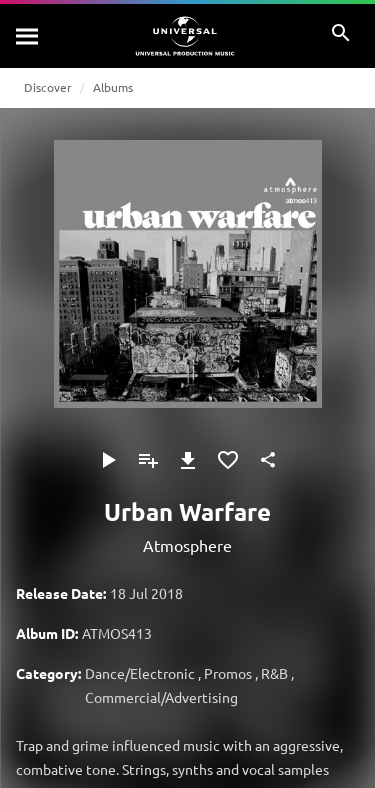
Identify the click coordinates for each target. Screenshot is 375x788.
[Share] (268, 460)
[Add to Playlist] (148, 460)
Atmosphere (187, 545)
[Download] (188, 460)
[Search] (28, 36)
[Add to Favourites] (228, 460)
